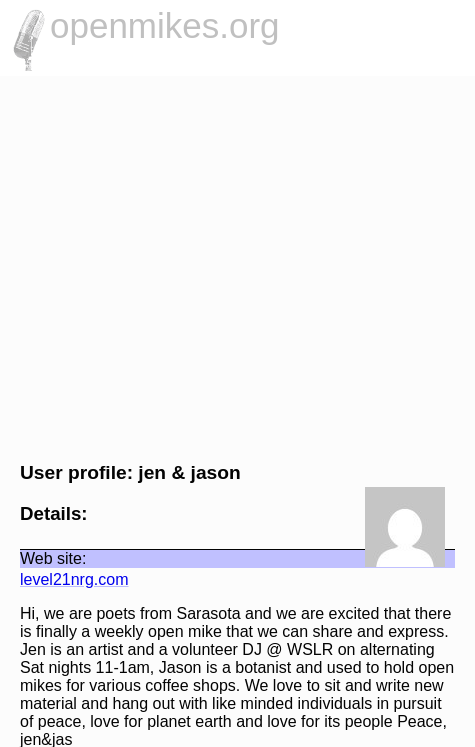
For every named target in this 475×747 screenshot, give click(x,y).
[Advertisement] (237, 266)
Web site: (53, 558)
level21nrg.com (74, 579)
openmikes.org (165, 25)
